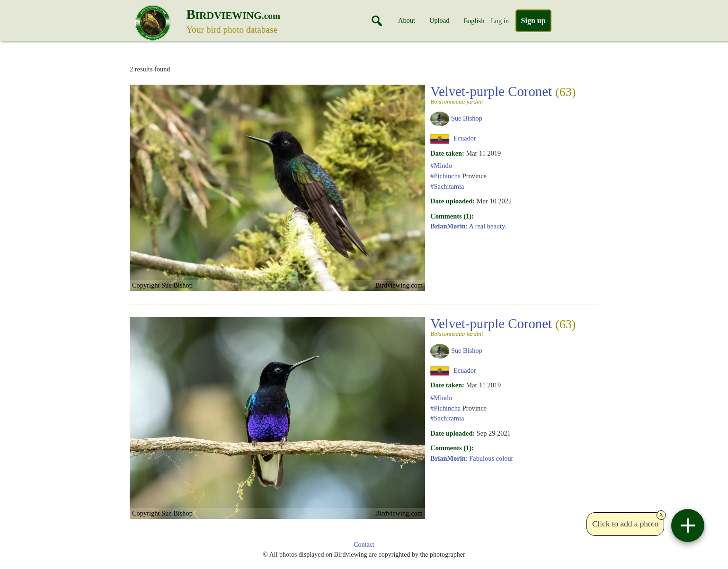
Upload (439, 20)
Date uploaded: (453, 201)
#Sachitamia (447, 186)
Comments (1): (452, 216)
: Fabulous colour (472, 458)
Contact (364, 545)
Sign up (533, 21)
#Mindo (441, 166)
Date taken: (447, 153)
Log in (500, 21)
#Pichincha (445, 176)
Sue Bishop (467, 118)
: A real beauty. (468, 226)
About (407, 20)
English (474, 21)
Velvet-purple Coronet (503, 94)
